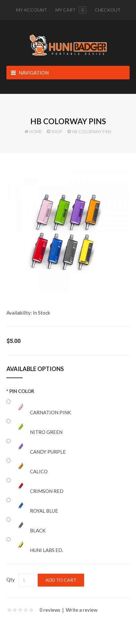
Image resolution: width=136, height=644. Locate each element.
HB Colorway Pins (92, 132)
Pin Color (22, 391)
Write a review (82, 610)
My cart (71, 10)
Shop (57, 132)
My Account (32, 10)
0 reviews (50, 610)
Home (36, 132)
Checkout (108, 10)
